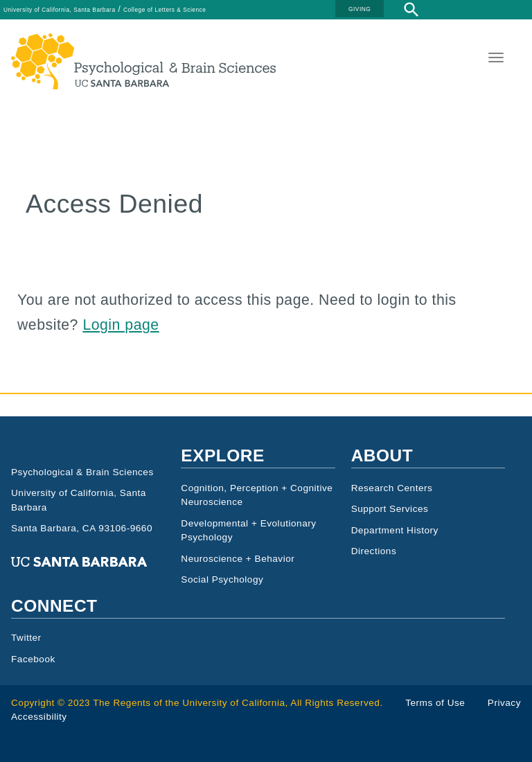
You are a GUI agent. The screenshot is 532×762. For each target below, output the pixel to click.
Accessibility (39, 717)
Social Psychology (222, 579)
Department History (395, 530)
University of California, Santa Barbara (60, 10)
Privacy (504, 703)
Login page (121, 325)
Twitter (26, 638)
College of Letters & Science (165, 10)
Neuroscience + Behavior (238, 559)
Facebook (33, 659)
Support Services (390, 509)
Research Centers (392, 488)
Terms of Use (435, 703)
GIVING (360, 9)
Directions (374, 551)
